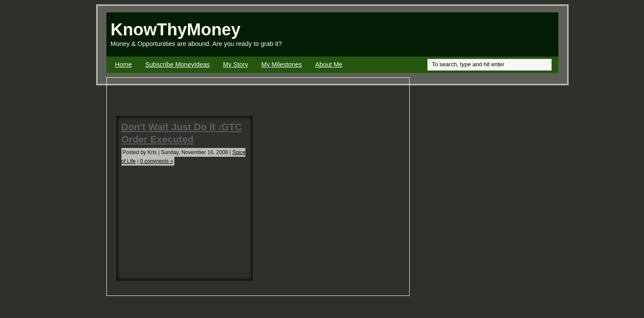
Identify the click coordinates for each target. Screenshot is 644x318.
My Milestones (282, 64)
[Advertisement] (455, 34)
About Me (329, 64)
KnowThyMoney (176, 29)
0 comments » (156, 161)
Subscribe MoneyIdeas (177, 64)
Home (124, 64)
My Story (235, 64)
